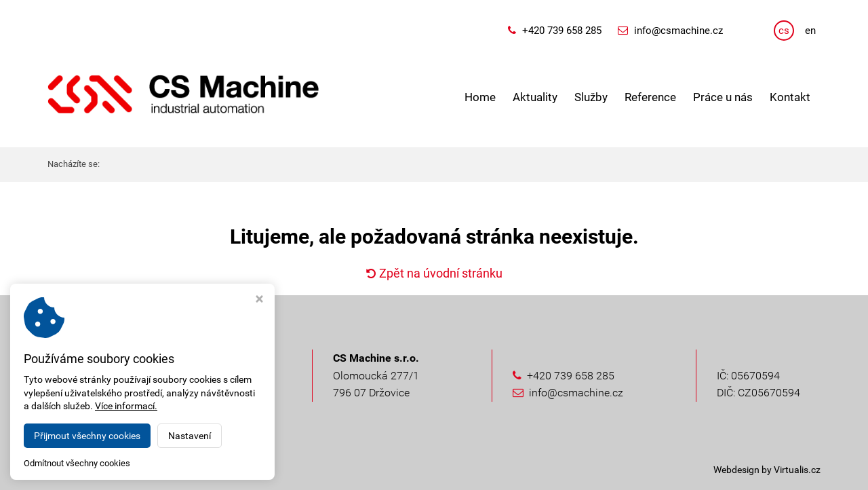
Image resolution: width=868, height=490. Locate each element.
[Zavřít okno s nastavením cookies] (259, 300)
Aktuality (535, 97)
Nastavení (190, 436)
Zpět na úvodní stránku (434, 273)
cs (784, 31)
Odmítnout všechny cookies (77, 463)
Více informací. (126, 406)
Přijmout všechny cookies (87, 436)
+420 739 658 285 (562, 31)
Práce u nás (723, 97)
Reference (650, 97)
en (810, 31)
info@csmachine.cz (678, 31)
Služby (591, 97)
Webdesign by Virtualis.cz (767, 470)
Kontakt (790, 97)
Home (480, 97)
